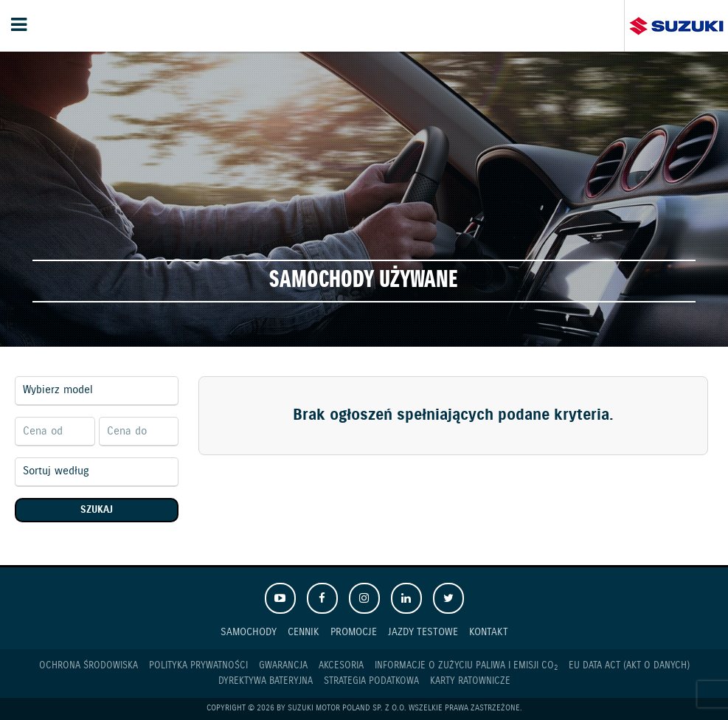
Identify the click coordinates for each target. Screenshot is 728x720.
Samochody (249, 632)
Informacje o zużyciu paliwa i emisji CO (466, 666)
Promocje (354, 632)
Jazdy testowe (423, 632)
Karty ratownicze (470, 681)
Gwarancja (283, 666)
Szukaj (97, 510)
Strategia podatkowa (371, 681)
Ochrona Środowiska (89, 666)
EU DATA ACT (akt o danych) (629, 666)
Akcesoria (341, 666)
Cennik (304, 632)
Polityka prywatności (198, 666)
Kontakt (489, 632)
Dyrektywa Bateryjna (266, 681)
